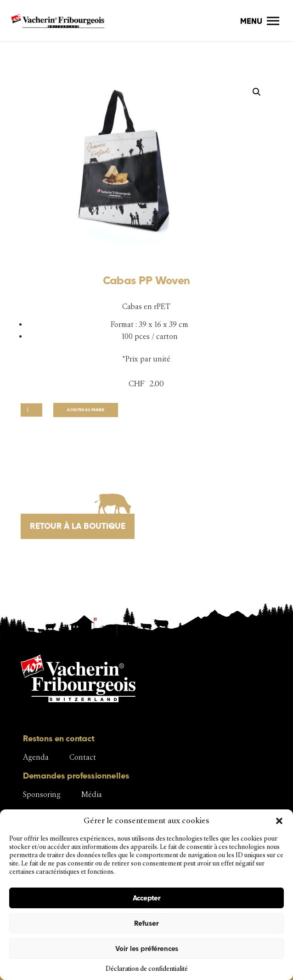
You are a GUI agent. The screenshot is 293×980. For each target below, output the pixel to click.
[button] (279, 821)
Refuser (146, 923)
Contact (83, 757)
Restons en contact (59, 738)
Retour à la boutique (78, 526)
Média (92, 794)
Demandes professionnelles (76, 776)
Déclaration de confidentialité (147, 969)
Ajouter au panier (86, 410)
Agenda (36, 757)
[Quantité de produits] (31, 410)
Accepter (147, 898)
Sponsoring (42, 794)
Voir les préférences (147, 948)
